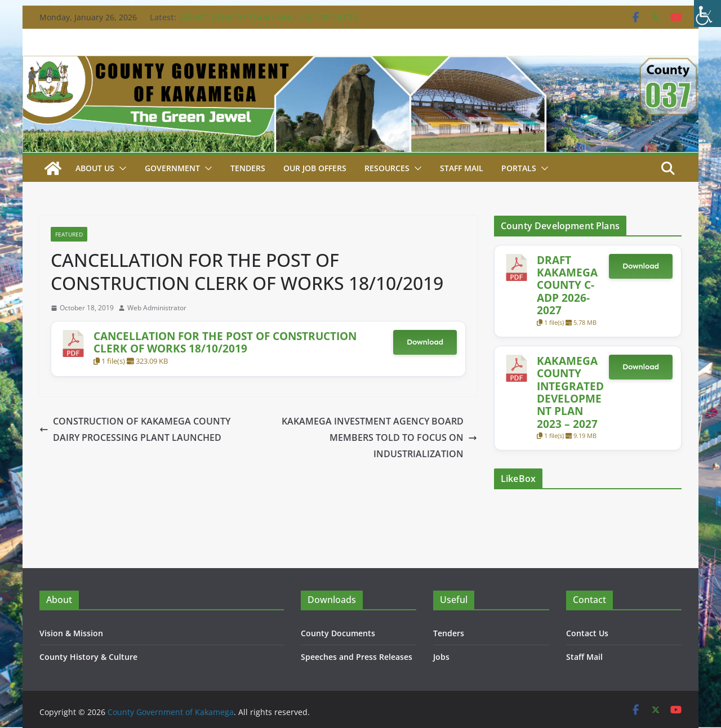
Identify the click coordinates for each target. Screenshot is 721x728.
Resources (387, 168)
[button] (121, 168)
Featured (69, 234)
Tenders (248, 168)
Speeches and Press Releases (357, 657)
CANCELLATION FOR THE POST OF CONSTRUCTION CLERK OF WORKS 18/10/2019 (225, 342)
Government (172, 168)
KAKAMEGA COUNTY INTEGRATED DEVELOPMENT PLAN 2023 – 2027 (570, 392)
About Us (95, 168)
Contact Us (587, 633)
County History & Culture (88, 657)
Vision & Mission (71, 633)
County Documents (338, 633)
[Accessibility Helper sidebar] (707, 14)
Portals (519, 168)
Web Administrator (157, 308)
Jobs (441, 657)
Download (425, 342)
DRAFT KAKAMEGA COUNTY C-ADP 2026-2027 (567, 285)
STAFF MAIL (462, 168)
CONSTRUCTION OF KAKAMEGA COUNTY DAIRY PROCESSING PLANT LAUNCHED (135, 429)
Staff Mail (584, 657)
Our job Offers (315, 168)
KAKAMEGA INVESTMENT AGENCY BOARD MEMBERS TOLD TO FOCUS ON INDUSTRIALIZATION (379, 437)
